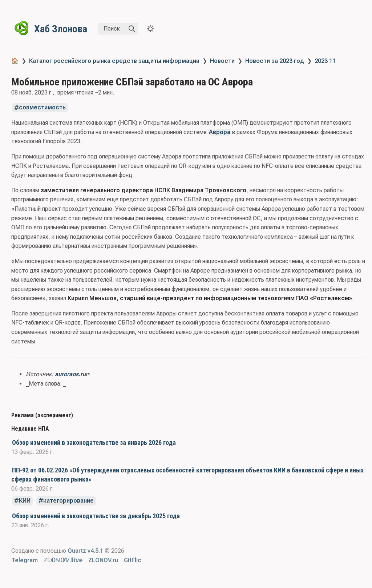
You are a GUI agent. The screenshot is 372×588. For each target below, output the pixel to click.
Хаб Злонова (61, 29)
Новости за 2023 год (275, 61)
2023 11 (325, 61)
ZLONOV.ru (103, 560)
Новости (222, 61)
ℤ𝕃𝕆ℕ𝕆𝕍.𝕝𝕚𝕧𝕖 (63, 560)
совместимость (42, 108)
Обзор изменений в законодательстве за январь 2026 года (94, 442)
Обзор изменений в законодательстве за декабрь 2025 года (96, 516)
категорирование (68, 501)
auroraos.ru (72, 374)
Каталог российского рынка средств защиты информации (114, 61)
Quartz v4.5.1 (85, 551)
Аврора (220, 132)
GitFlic (133, 560)
